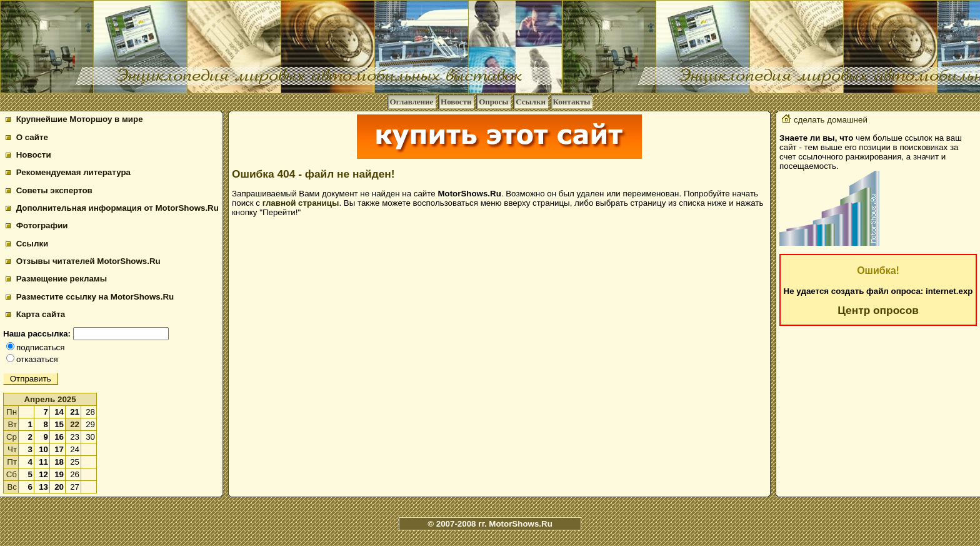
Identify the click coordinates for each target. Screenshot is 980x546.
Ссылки (531, 102)
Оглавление (412, 102)
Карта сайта (35, 314)
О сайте (27, 137)
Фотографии (37, 225)
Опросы (493, 102)
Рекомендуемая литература (68, 172)
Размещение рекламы (56, 279)
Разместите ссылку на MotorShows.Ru (90, 297)
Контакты (572, 102)
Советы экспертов (49, 190)
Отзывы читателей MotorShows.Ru (83, 261)
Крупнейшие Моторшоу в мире (74, 119)
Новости (456, 102)
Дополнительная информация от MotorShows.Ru (112, 208)
